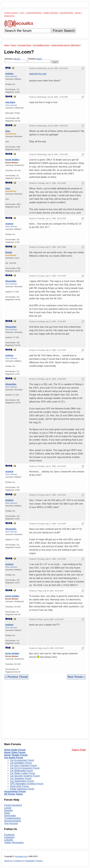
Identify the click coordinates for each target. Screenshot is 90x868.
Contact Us (19, 861)
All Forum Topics (14, 794)
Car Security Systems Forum (25, 776)
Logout (8, 808)
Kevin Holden (12, 160)
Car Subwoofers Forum (22, 781)
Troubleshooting (12, 818)
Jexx (8, 131)
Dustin (9, 252)
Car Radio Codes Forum (23, 773)
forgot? (39, 59)
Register (9, 810)
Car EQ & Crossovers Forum (25, 768)
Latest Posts (11, 13)
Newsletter (30, 861)
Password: (39, 60)
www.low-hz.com (38, 74)
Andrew (9, 74)
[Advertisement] (45, 711)
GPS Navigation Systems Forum (27, 784)
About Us (8, 861)
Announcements (13, 821)
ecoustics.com (21, 856)
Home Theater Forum (16, 755)
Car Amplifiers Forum (21, 763)
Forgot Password (13, 805)
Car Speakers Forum (21, 778)
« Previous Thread (16, 677)
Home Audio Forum (15, 750)
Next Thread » (76, 677)
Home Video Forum (15, 752)
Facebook (9, 835)
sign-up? (17, 59)
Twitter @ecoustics (14, 842)
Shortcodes (10, 816)
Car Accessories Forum (22, 760)
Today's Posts (79, 750)
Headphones (67, 13)
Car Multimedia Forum (21, 771)
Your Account (11, 823)
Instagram (9, 837)
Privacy (39, 861)
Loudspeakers (34, 13)
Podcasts (9, 16)
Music (78, 13)
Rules (7, 813)
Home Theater (51, 13)
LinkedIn (9, 840)
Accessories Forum (15, 791)
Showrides (11, 281)
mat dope (10, 102)
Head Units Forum (19, 786)
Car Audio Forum (14, 758)
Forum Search (64, 31)
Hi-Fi (22, 13)
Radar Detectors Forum (22, 789)
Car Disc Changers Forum (23, 765)
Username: (16, 60)
